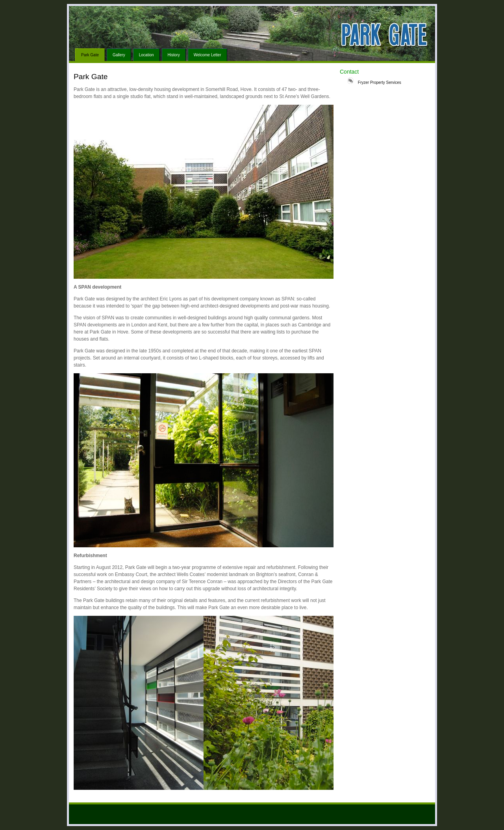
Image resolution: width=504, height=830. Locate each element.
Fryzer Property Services (374, 81)
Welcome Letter (208, 55)
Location (146, 55)
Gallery (119, 55)
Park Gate (90, 55)
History (174, 55)
